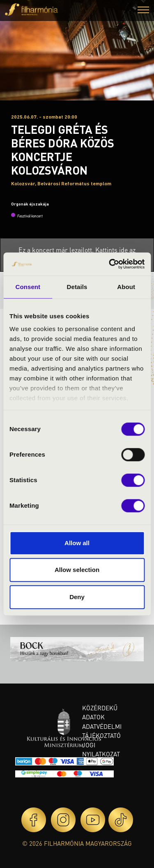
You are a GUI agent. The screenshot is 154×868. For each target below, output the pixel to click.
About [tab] (126, 287)
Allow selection (77, 570)
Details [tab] (77, 287)
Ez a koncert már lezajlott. (57, 250)
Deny (77, 597)
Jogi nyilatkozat (101, 750)
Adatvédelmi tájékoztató (102, 731)
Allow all (77, 543)
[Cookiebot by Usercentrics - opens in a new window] (110, 264)
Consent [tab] (28, 287)
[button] (143, 11)
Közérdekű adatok (100, 713)
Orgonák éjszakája (30, 204)
